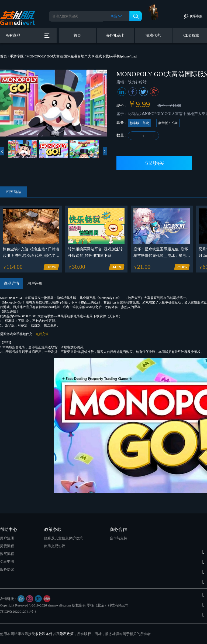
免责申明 (7, 562)
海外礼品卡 (115, 35)
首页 (77, 35)
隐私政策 (67, 634)
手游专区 (17, 56)
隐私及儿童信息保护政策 (63, 538)
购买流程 (7, 554)
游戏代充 (153, 35)
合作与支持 (118, 538)
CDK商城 (191, 35)
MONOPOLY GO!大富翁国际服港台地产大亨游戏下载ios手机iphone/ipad (82, 56)
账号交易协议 (55, 546)
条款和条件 (44, 634)
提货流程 (7, 546)
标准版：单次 (139, 123)
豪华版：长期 (168, 123)
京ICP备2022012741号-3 (18, 611)
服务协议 (7, 569)
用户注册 (7, 538)
